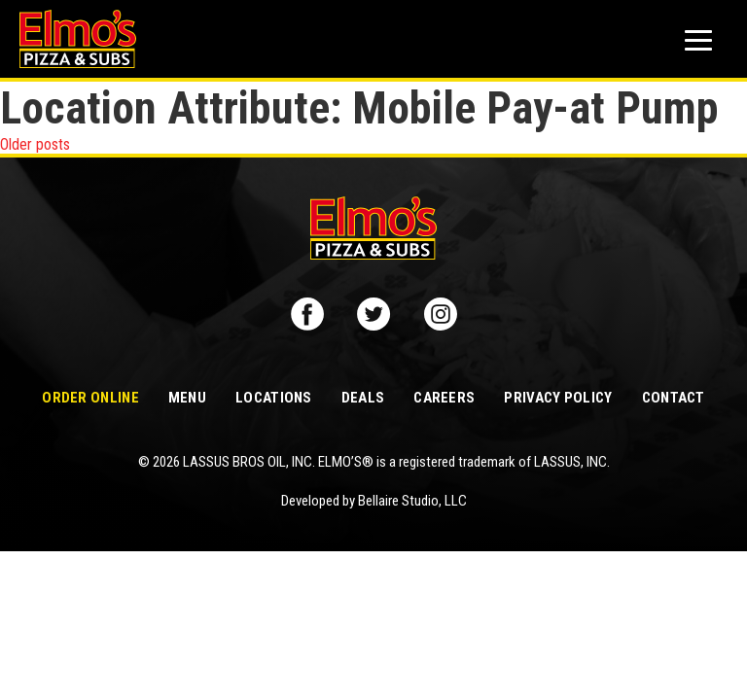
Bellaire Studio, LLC (412, 501)
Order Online (90, 398)
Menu (187, 398)
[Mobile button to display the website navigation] (698, 40)
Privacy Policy (558, 398)
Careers (444, 398)
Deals (363, 398)
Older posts (35, 144)
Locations (274, 398)
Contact (674, 398)
